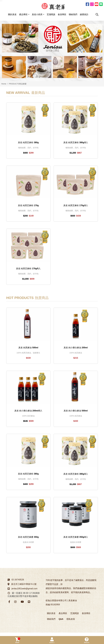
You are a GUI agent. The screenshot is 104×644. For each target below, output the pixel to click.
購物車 (18, 640)
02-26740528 (18, 583)
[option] (52, 54)
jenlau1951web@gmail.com (25, 592)
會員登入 (52, 640)
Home (4, 87)
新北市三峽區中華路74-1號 (24, 587)
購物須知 (87, 640)
